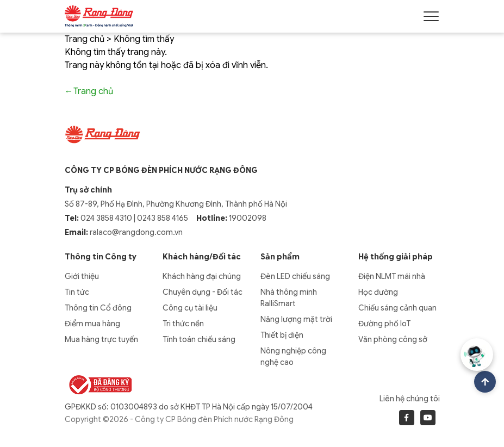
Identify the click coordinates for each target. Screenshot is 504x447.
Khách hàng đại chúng (202, 276)
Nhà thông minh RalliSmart (289, 298)
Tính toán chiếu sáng (199, 339)
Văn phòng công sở (393, 339)
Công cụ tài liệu (190, 308)
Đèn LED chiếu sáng (295, 276)
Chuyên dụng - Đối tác (203, 292)
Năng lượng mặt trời (296, 319)
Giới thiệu (82, 276)
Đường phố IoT (384, 324)
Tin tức (77, 292)
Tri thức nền (183, 324)
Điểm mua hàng (92, 324)
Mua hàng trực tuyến (101, 339)
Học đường (378, 292)
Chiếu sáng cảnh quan (397, 308)
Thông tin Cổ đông (98, 308)
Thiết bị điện (282, 335)
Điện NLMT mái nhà (392, 276)
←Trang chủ (89, 91)
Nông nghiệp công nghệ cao (293, 356)
